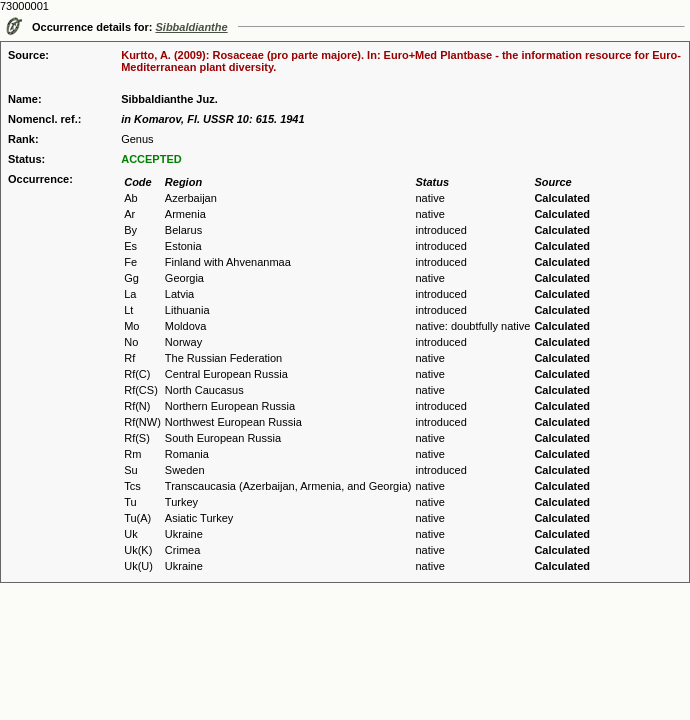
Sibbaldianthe (192, 27)
